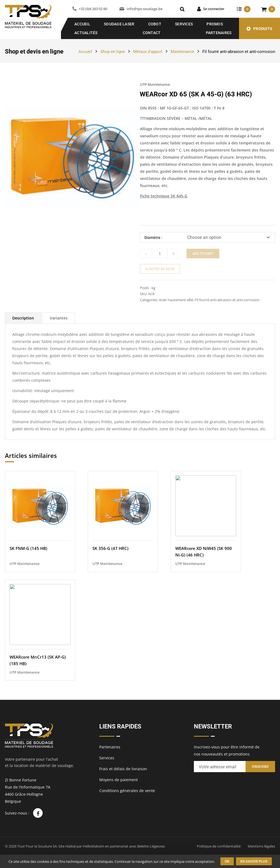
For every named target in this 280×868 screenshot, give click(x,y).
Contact (152, 33)
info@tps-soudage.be (145, 9)
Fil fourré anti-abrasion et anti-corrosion (239, 52)
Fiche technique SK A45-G (164, 196)
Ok (227, 861)
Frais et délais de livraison (123, 769)
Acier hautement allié (176, 300)
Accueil (82, 24)
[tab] (23, 318)
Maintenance (182, 52)
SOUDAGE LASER (119, 24)
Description (23, 318)
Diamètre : (153, 238)
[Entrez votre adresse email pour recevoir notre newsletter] (220, 767)
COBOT (155, 24)
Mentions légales (261, 846)
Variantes (59, 318)
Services (184, 24)
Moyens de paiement (119, 780)
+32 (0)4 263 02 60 (93, 9)
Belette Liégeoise (151, 846)
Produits (263, 29)
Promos (215, 24)
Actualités (86, 33)
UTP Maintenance (155, 84)
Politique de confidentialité (219, 846)
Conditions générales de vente (127, 791)
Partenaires (219, 33)
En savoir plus (254, 861)
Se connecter (214, 9)
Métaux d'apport (148, 52)
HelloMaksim (94, 846)
